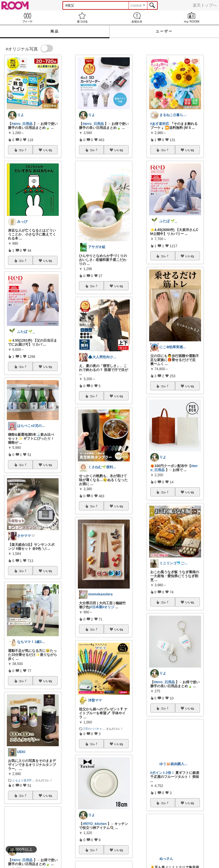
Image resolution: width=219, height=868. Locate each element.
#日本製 (96, 607)
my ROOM (192, 18)
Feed (27, 18)
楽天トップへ (205, 5)
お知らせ (137, 18)
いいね (48, 150)
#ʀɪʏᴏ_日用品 (22, 124)
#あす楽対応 (160, 124)
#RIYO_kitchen (95, 824)
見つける (82, 18)
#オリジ (109, 607)
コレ (23, 150)
